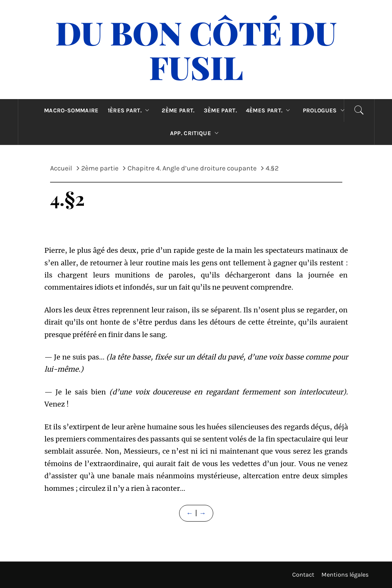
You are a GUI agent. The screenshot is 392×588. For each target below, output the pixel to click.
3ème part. (220, 110)
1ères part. (130, 110)
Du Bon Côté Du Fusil (196, 50)
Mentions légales (345, 575)
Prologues (325, 110)
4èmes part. (270, 110)
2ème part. (178, 110)
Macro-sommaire (71, 110)
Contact (303, 575)
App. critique (196, 133)
